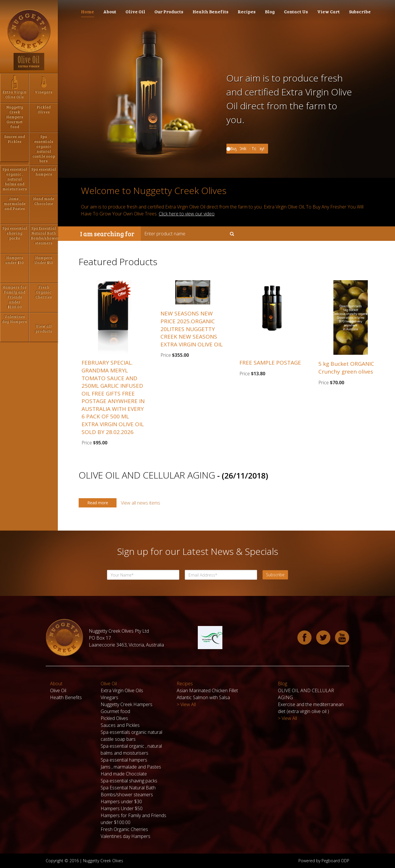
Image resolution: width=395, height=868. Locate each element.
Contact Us (296, 11)
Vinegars (109, 697)
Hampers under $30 (121, 801)
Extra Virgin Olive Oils (122, 690)
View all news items (141, 503)
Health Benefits (211, 11)
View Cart (328, 11)
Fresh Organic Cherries (124, 829)
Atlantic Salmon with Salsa (203, 697)
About (110, 11)
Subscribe (360, 11)
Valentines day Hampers (125, 836)
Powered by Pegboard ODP (324, 861)
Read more (98, 503)
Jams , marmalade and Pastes (131, 767)
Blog (270, 11)
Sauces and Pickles (120, 725)
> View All (186, 704)
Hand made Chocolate (124, 774)
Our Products (169, 11)
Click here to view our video (187, 214)
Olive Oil (135, 11)
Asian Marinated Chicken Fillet (207, 690)
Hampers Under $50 (122, 808)
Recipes (247, 11)
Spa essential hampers (124, 760)
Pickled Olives (114, 718)
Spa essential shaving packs (129, 781)
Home (87, 11)
